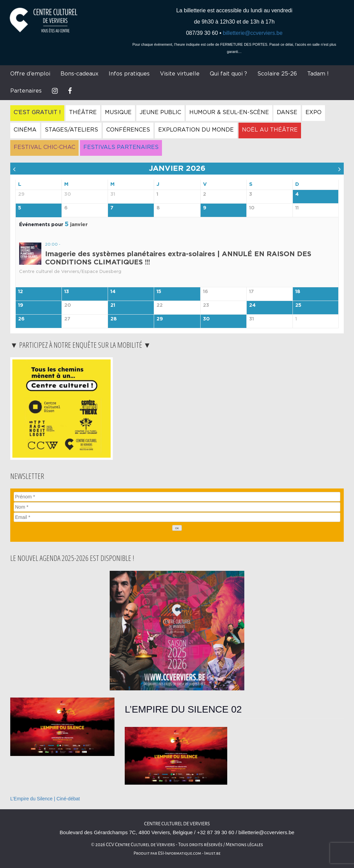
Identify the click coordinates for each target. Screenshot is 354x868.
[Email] (177, 517)
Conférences (128, 130)
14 (113, 292)
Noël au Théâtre (270, 130)
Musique (118, 112)
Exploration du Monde (196, 130)
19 (21, 305)
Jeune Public (160, 112)
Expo (314, 112)
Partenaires (26, 91)
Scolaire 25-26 (277, 74)
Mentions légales (244, 845)
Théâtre (83, 112)
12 (21, 292)
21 (113, 305)
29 (160, 319)
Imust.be (213, 853)
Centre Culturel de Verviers (177, 824)
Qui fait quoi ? (228, 74)
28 (114, 319)
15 (159, 292)
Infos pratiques (129, 74)
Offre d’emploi (30, 74)
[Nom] (177, 507)
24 (252, 305)
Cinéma (25, 130)
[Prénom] (177, 497)
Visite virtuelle (180, 74)
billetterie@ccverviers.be (253, 33)
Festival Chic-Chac (44, 147)
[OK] (177, 528)
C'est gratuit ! (37, 112)
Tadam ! (318, 74)
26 (21, 319)
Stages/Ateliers (71, 130)
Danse (287, 112)
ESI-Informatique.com (179, 853)
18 (298, 292)
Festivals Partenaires (121, 147)
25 (298, 305)
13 (67, 292)
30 (206, 319)
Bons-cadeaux (79, 74)
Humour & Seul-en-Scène (229, 112)
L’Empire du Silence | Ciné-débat (45, 799)
